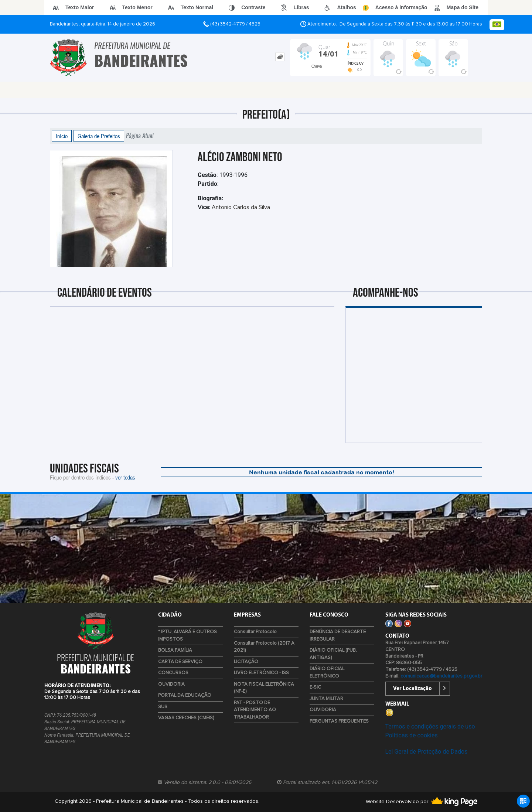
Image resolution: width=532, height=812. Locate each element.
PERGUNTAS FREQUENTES (339, 721)
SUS (163, 707)
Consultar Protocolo (255, 632)
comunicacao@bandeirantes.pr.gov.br (441, 676)
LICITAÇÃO (246, 662)
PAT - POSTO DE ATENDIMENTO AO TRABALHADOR (255, 710)
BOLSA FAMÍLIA (175, 650)
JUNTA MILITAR (326, 699)
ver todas (125, 477)
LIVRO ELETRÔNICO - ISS (261, 673)
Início (62, 136)
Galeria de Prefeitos (99, 136)
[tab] (280, 57)
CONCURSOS (173, 673)
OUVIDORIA (171, 684)
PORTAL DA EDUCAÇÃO (185, 695)
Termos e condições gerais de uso (430, 726)
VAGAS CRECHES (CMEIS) (186, 718)
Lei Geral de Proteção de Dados (427, 752)
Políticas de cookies (412, 735)
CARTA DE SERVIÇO (180, 662)
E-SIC (315, 687)
